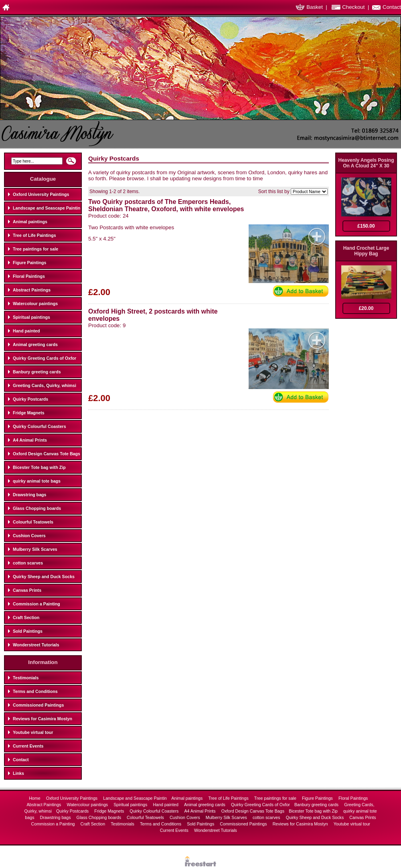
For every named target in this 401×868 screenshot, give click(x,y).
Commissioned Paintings (38, 705)
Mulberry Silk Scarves (35, 549)
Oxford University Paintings (41, 194)
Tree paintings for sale (35, 249)
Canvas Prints (27, 590)
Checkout (353, 7)
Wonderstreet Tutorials (36, 645)
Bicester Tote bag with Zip (39, 467)
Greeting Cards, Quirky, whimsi (45, 385)
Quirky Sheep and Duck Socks (44, 577)
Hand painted (26, 331)
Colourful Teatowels (33, 522)
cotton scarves (28, 563)
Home (35, 798)
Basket (315, 7)
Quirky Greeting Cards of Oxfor (45, 358)
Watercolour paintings (35, 304)
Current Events (28, 746)
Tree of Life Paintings (34, 235)
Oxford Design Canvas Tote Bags (47, 454)
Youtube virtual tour (33, 732)
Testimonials (26, 678)
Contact (392, 7)
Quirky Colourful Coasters (39, 426)
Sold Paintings (28, 631)
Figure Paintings (29, 263)
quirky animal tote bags (37, 481)
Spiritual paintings (31, 317)
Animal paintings (30, 222)
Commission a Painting (36, 604)
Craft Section (26, 617)
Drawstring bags (30, 495)
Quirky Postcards (30, 399)
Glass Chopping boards (37, 508)
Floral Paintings (29, 276)
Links (18, 773)
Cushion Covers (29, 536)
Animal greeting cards (35, 344)
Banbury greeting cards (37, 372)
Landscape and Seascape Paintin (47, 208)
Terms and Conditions (35, 691)
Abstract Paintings (32, 290)
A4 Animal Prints (30, 440)
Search (71, 163)
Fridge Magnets (29, 413)
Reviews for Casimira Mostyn (43, 719)
